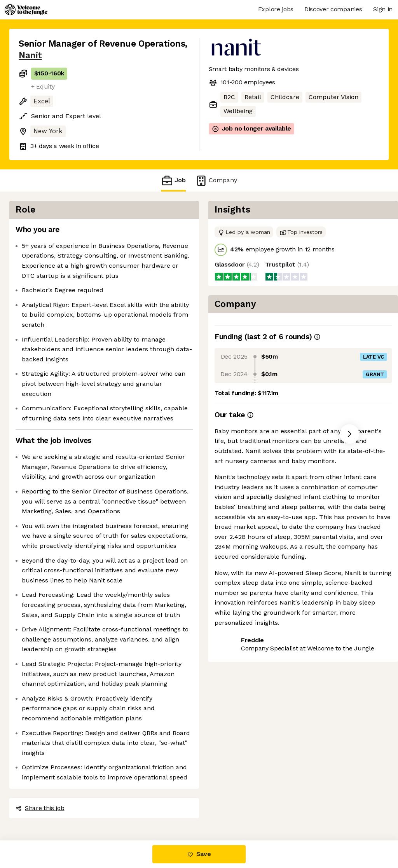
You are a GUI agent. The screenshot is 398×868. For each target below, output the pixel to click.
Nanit (30, 55)
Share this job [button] (40, 808)
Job (173, 180)
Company (216, 180)
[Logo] (26, 10)
